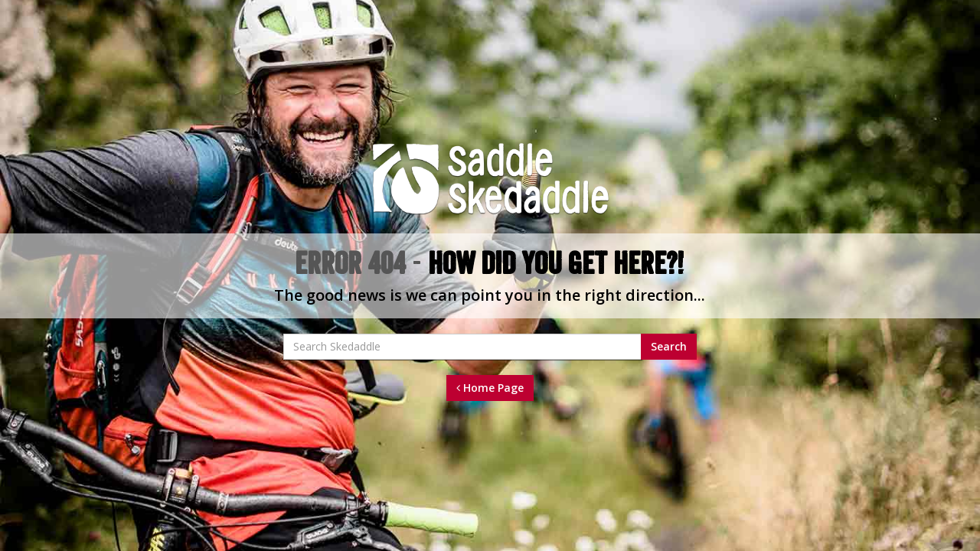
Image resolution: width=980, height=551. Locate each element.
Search (669, 346)
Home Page (490, 388)
